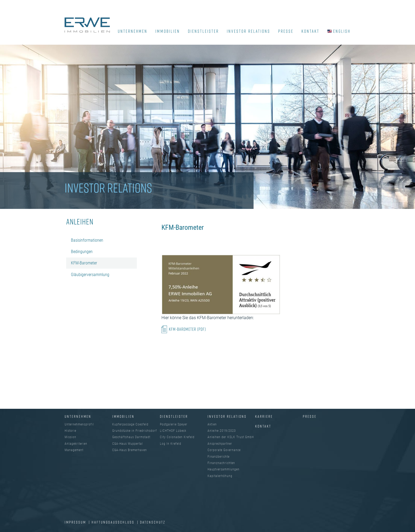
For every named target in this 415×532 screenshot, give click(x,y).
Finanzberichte (218, 457)
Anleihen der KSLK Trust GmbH (231, 437)
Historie (70, 431)
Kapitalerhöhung (220, 476)
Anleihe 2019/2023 (222, 431)
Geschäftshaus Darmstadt (131, 437)
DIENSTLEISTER (203, 31)
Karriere (264, 416)
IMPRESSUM (76, 522)
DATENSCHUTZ (153, 522)
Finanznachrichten (221, 463)
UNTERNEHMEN (133, 31)
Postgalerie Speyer (174, 424)
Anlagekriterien (76, 444)
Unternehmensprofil (79, 424)
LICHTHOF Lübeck (173, 431)
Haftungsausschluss (114, 522)
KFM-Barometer (84, 263)
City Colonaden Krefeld (177, 437)
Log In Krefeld (171, 444)
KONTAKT (310, 31)
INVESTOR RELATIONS (249, 31)
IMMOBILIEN (168, 31)
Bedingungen (82, 252)
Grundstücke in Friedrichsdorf (135, 431)
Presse (310, 416)
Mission (70, 437)
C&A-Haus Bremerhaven (130, 450)
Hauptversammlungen (224, 469)
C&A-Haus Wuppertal (128, 444)
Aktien (212, 424)
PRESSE (286, 31)
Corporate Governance (224, 450)
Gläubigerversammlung (90, 275)
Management (74, 450)
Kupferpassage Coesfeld (130, 424)
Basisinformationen (87, 240)
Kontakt (263, 426)
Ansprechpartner (220, 444)
